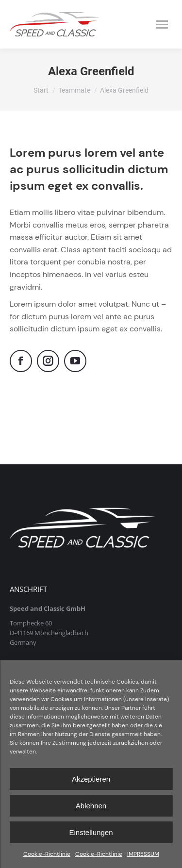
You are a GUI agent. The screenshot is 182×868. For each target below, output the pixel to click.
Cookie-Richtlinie (47, 854)
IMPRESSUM (143, 854)
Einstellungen (91, 832)
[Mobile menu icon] (162, 25)
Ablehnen (91, 806)
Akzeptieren (91, 779)
